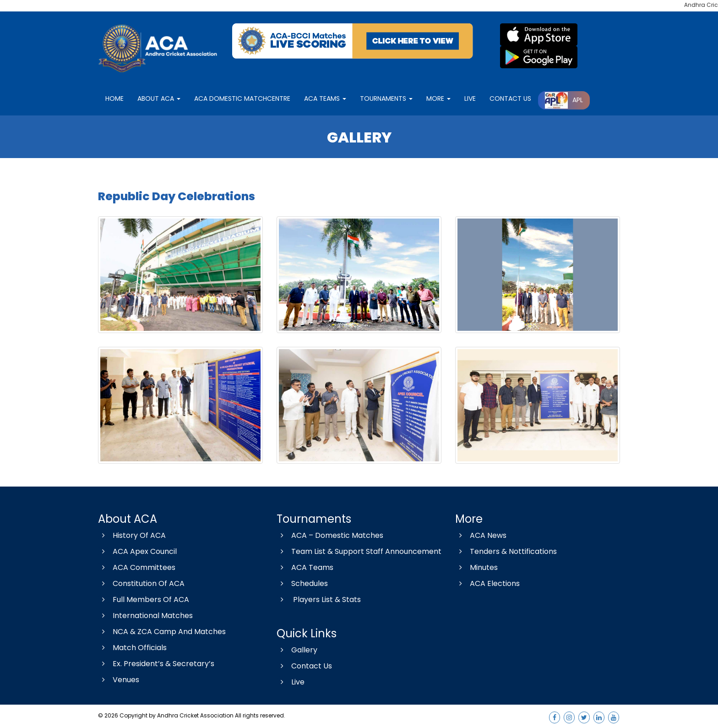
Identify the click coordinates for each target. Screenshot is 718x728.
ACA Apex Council (137, 551)
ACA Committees (137, 567)
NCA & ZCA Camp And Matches (162, 632)
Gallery (297, 650)
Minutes (476, 567)
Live (291, 682)
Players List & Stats (319, 599)
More (438, 99)
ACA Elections (487, 583)
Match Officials (132, 648)
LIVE (470, 99)
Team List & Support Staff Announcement (359, 551)
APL (564, 100)
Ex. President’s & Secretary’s (156, 664)
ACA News (481, 535)
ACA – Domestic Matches (330, 535)
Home (114, 99)
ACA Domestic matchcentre (242, 99)
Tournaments (386, 99)
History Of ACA (132, 535)
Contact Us (304, 666)
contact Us (510, 99)
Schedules (302, 583)
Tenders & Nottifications (506, 551)
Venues (119, 680)
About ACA (159, 99)
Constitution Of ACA (141, 583)
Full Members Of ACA (144, 599)
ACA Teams (325, 99)
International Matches (145, 616)
